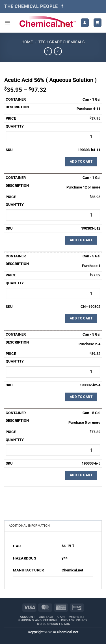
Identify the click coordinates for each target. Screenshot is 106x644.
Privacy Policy (74, 620)
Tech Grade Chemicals (61, 42)
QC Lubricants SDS (54, 624)
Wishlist (77, 617)
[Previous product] (58, 51)
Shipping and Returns (38, 620)
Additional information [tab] (29, 526)
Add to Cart (81, 162)
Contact (46, 617)
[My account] (85, 23)
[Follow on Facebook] (62, 6)
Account (28, 617)
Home (27, 42)
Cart (62, 617)
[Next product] (48, 51)
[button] (7, 23)
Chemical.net (72, 570)
